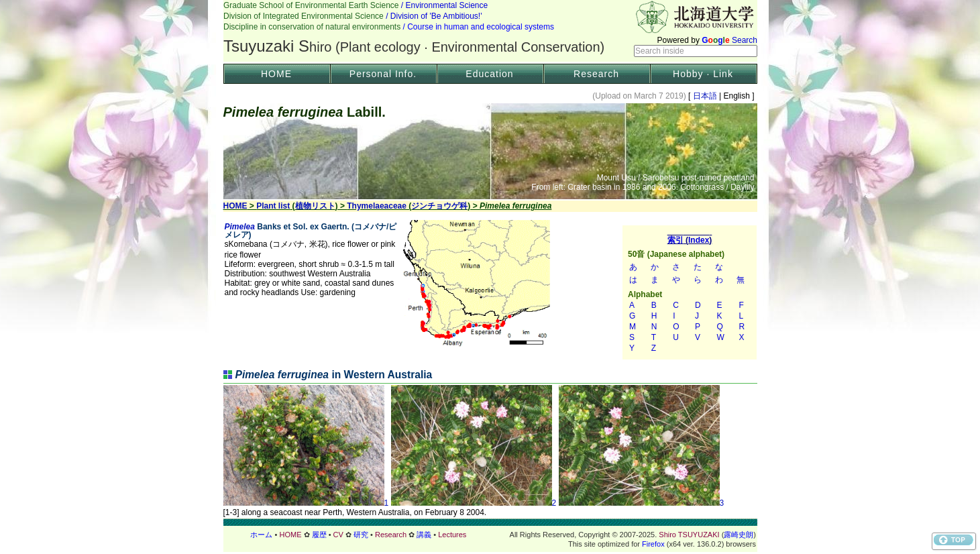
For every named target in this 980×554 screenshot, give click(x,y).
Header (490, 31)
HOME (276, 74)
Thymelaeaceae (377, 206)
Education (489, 74)
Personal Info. (383, 74)
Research (596, 74)
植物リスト (315, 206)
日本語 (705, 96)
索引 (690, 292)
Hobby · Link (703, 74)
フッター (490, 535)
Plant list (273, 206)
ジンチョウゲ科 (439, 206)
